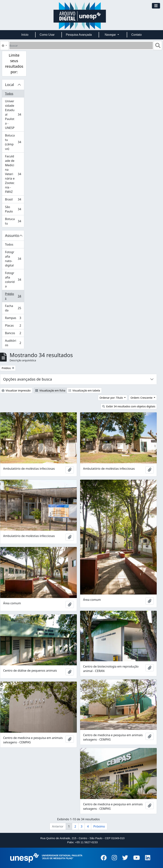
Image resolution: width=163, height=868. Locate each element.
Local (10, 85)
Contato (137, 35)
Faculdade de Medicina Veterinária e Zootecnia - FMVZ (14, 174)
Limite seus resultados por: (14, 64)
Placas (14, 326)
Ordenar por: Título (112, 398)
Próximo (99, 826)
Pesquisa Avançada (79, 35)
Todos (9, 94)
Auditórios (14, 343)
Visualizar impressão (16, 390)
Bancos (14, 334)
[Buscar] (81, 45)
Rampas (14, 319)
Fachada (14, 308)
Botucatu (14, 221)
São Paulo (14, 209)
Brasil (14, 200)
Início (25, 35)
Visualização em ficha (50, 390)
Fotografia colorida (14, 280)
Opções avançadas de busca (28, 379)
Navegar (111, 35)
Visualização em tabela (84, 390)
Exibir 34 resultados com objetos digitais (129, 406)
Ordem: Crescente (142, 398)
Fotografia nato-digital (14, 259)
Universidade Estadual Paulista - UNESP (14, 114)
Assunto (12, 235)
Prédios (14, 296)
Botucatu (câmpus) (14, 142)
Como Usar (47, 35)
